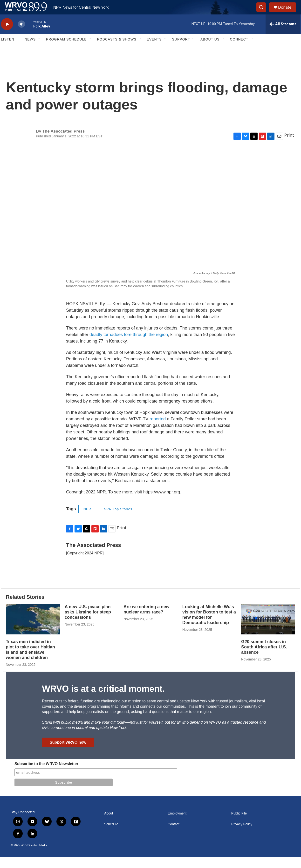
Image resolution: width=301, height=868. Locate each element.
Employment (177, 824)
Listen (8, 50)
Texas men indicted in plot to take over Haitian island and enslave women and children (30, 660)
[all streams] (283, 35)
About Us (210, 50)
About (109, 824)
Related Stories (25, 608)
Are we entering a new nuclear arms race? (146, 620)
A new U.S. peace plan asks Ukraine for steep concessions (88, 623)
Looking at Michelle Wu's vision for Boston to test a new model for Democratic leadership (209, 626)
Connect (239, 50)
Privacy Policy (242, 835)
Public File (239, 824)
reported (158, 430)
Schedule (111, 835)
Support (181, 50)
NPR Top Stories (118, 520)
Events (154, 50)
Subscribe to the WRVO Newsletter (46, 775)
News (30, 50)
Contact (173, 835)
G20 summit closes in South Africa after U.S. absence (264, 658)
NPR (87, 520)
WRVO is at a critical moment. (103, 700)
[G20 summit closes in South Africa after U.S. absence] (268, 630)
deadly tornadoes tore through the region (129, 345)
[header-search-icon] (263, 13)
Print (289, 146)
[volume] (21, 35)
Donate (288, 13)
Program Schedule (66, 50)
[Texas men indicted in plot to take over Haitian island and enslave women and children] (33, 630)
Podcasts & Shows (117, 50)
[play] (7, 35)
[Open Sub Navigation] (18, 50)
